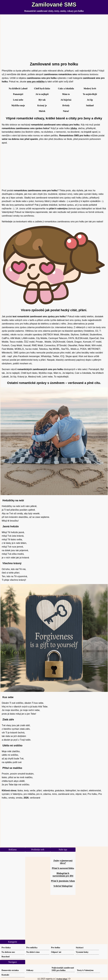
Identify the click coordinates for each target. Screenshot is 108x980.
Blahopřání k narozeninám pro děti (63, 875)
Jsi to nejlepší (42, 94)
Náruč (66, 111)
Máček (42, 111)
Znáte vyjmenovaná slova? (63, 862)
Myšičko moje (18, 105)
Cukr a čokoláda (66, 88)
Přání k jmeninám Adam (63, 881)
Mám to (66, 94)
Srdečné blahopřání (63, 886)
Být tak (42, 100)
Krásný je (42, 105)
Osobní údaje (62, 979)
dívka (74, 128)
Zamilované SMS (54, 5)
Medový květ (90, 88)
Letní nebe (18, 100)
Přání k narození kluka (63, 868)
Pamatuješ (18, 94)
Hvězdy (66, 105)
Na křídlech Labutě (18, 88)
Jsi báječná (66, 100)
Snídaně (90, 105)
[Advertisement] (54, 37)
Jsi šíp (90, 100)
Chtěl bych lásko (42, 88)
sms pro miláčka (36, 82)
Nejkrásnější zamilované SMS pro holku (63, 969)
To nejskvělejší (90, 94)
